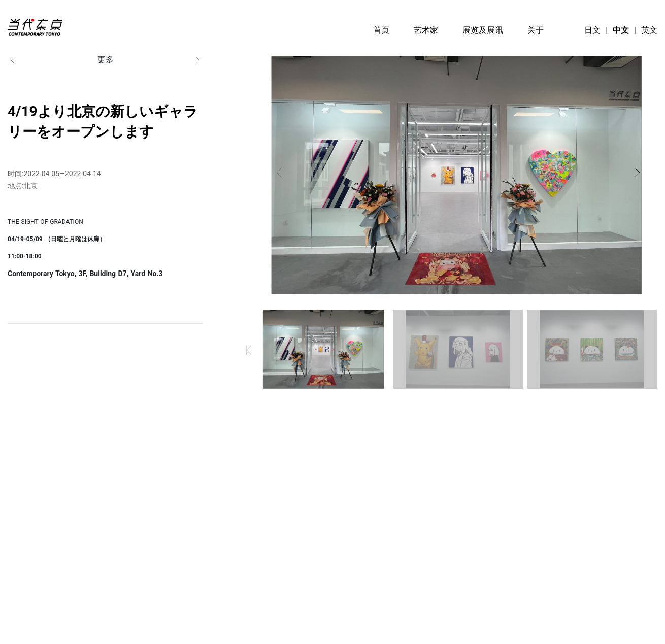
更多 (106, 60)
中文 (621, 30)
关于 (536, 30)
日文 (592, 30)
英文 (649, 30)
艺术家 (426, 30)
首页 (381, 30)
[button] (279, 173)
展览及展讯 (483, 30)
